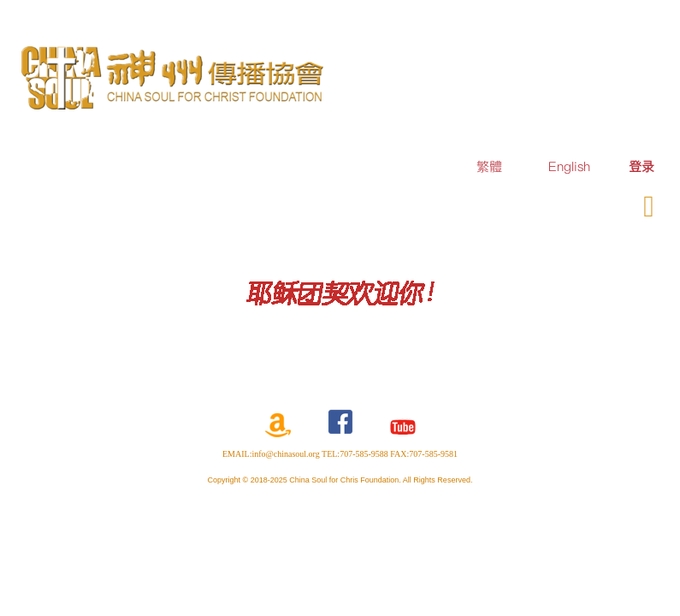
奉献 (572, 204)
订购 (521, 204)
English (569, 166)
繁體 (489, 166)
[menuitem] (642, 166)
